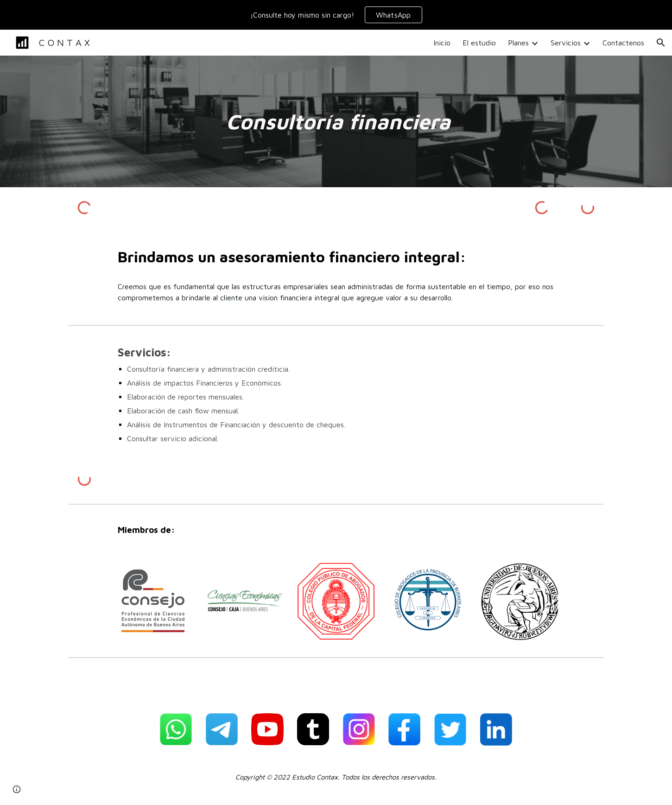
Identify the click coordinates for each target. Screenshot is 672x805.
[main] (336, 122)
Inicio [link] (442, 43)
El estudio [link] (479, 43)
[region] (336, 15)
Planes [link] (518, 43)
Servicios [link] (566, 43)
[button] (661, 43)
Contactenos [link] (623, 43)
